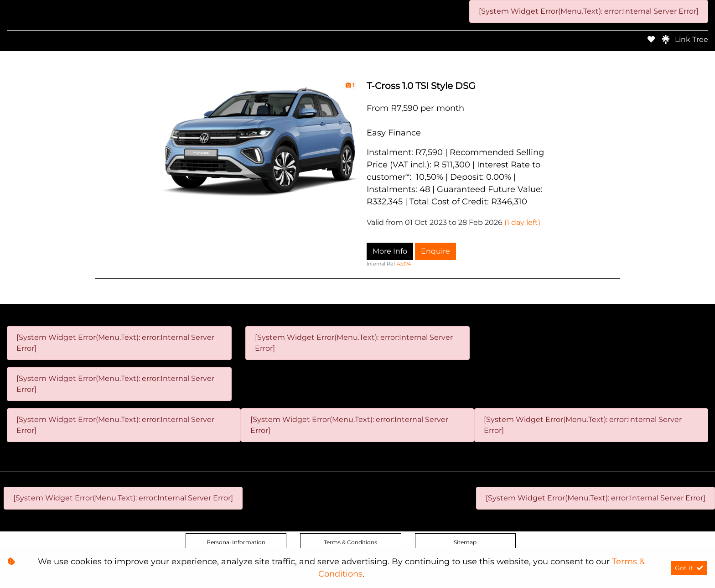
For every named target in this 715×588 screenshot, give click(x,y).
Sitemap (465, 542)
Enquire (435, 251)
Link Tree (685, 40)
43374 (404, 264)
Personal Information (236, 542)
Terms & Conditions (350, 542)
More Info (390, 251)
